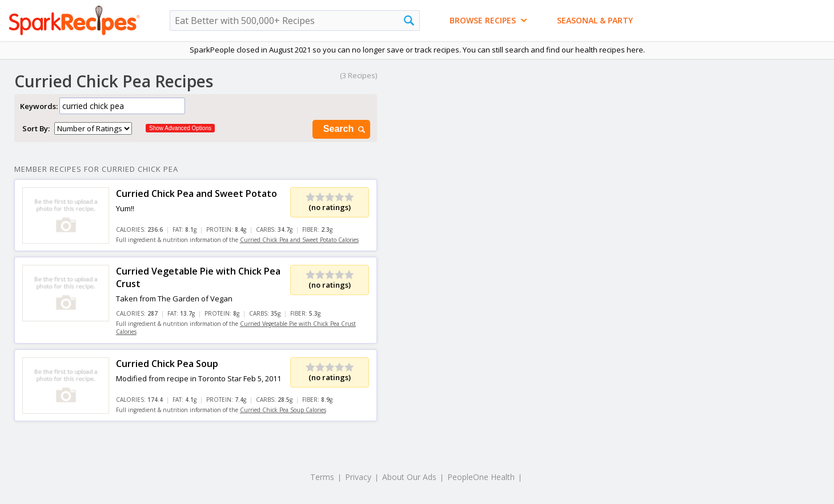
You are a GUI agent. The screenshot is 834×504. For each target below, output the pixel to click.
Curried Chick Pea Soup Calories (283, 410)
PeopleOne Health (481, 477)
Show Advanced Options (180, 128)
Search (345, 129)
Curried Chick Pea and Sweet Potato (197, 193)
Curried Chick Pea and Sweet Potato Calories (299, 240)
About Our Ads (409, 477)
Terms (322, 477)
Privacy (358, 477)
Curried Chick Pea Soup (167, 364)
